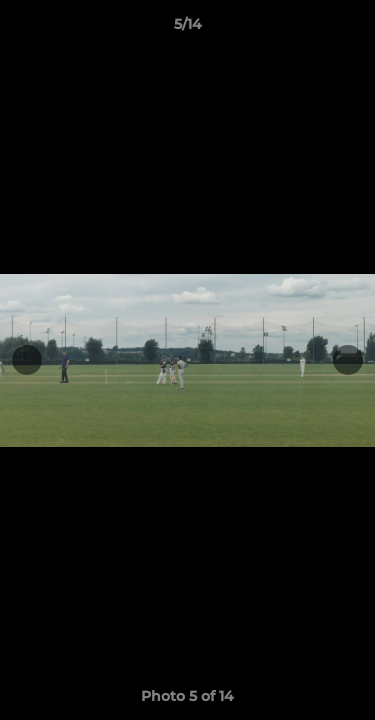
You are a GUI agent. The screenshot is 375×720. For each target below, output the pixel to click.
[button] (351, 29)
